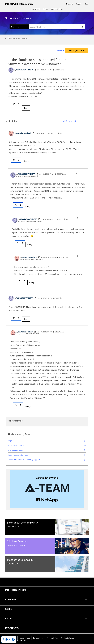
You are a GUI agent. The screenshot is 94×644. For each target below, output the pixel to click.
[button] (77, 60)
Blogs (46, 9)
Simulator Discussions (18, 38)
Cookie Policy (53, 638)
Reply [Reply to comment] (26, 161)
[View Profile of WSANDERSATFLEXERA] (25, 70)
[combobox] (57, 27)
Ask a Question (76, 51)
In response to (27, 176)
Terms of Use (25, 638)
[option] (47, 489)
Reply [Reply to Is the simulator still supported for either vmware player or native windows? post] (26, 108)
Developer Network (15, 450)
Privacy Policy (39, 638)
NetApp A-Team (57, 9)
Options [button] (59, 51)
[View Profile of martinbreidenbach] (24, 133)
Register (70, 4)
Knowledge (35, 9)
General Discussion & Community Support (24, 460)
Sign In (79, 4)
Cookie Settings (68, 638)
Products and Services (17, 445)
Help (86, 4)
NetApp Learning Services (18, 455)
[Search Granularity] (19, 27)
